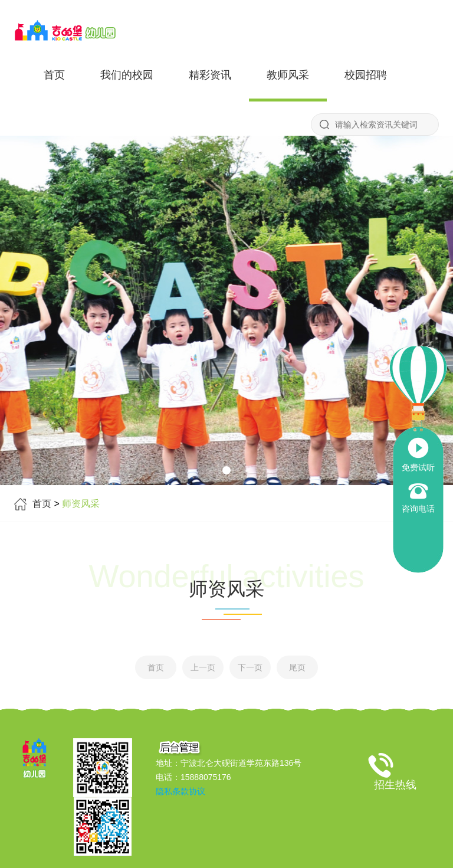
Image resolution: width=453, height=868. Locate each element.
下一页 (250, 667)
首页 (54, 75)
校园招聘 (366, 75)
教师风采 (288, 75)
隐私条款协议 (180, 791)
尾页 (297, 667)
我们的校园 (127, 75)
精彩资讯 (210, 75)
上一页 (203, 667)
